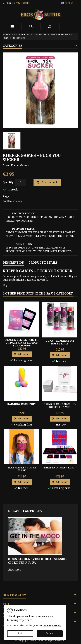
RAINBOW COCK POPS (22, 404)
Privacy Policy (52, 626)
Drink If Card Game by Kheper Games (60, 406)
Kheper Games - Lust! (60, 468)
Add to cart (47, 182)
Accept (50, 633)
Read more (14, 570)
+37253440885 (22, 3)
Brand (7, 165)
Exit (20, 633)
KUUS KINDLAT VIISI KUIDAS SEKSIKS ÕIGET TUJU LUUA (38, 561)
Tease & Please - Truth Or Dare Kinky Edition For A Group (22, 343)
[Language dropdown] (69, 3)
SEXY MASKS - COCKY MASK (22, 469)
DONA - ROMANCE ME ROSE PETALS (60, 342)
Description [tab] (14, 263)
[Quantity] (21, 182)
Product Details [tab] (43, 263)
